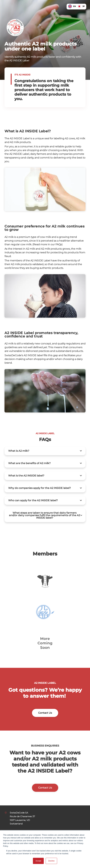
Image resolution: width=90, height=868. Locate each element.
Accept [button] (38, 861)
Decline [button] (51, 861)
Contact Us (45, 713)
